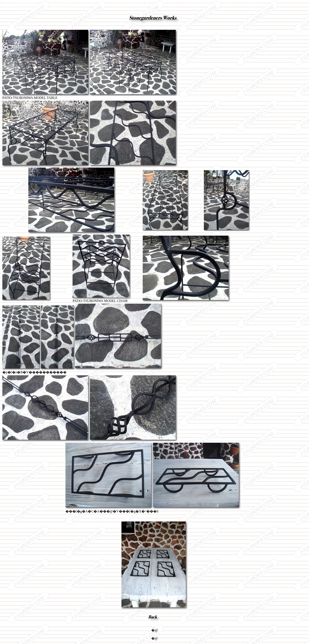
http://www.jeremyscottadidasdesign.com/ (181, 4)
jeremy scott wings (68, 4)
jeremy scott (118, 4)
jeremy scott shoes (42, 4)
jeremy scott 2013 (140, 4)
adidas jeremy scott (95, 4)
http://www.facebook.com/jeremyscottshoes (32, 7)
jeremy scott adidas (15, 4)
